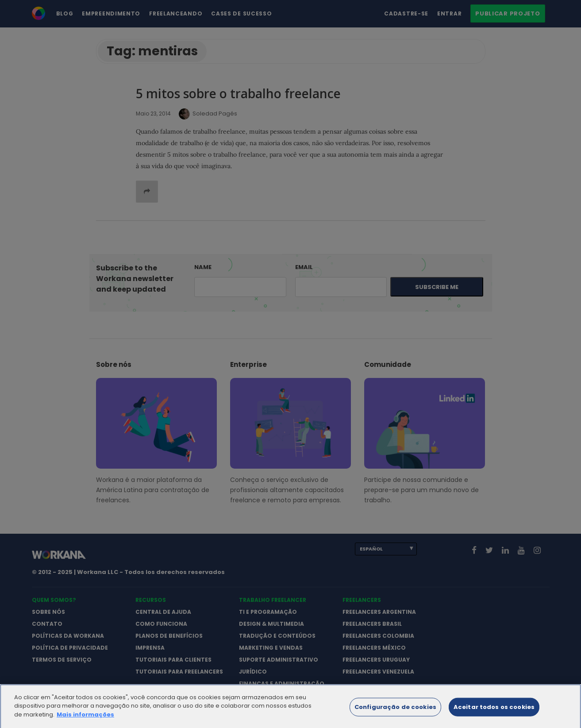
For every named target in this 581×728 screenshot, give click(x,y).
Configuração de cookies (395, 711)
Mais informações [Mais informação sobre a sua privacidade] (85, 718)
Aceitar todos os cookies (494, 711)
